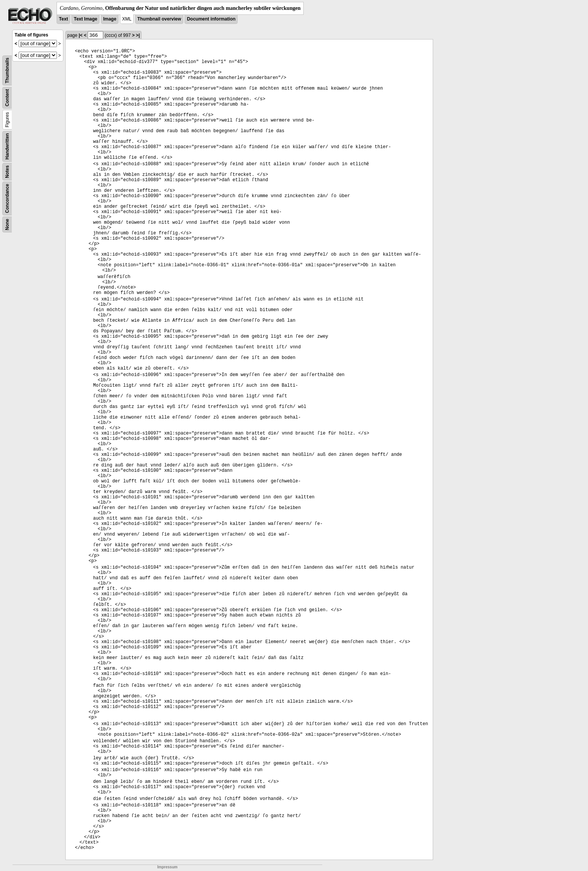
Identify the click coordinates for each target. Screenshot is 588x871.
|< (80, 35)
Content (7, 98)
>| (138, 35)
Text (63, 19)
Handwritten (7, 146)
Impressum (167, 867)
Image (110, 19)
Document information (211, 19)
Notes (7, 172)
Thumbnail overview (159, 19)
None (7, 224)
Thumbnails (7, 70)
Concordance (7, 198)
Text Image (85, 19)
